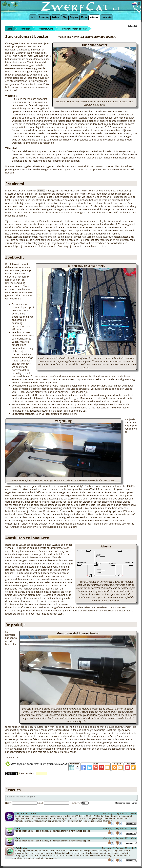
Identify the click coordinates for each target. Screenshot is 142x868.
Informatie (107, 17)
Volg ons (74, 17)
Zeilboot (56, 17)
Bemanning (44, 17)
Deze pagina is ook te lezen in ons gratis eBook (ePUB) (39, 764)
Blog (65, 17)
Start (33, 17)
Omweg (41, 191)
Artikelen (94, 17)
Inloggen (132, 25)
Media (84, 17)
